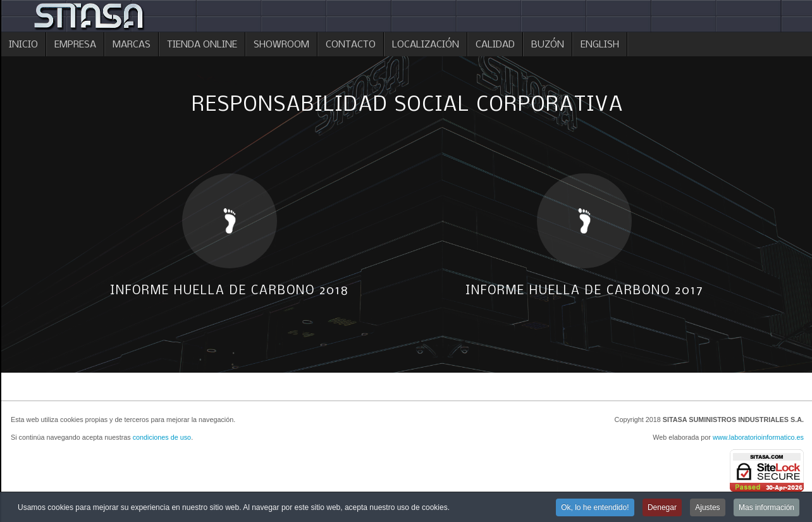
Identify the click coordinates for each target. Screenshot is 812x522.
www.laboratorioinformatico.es (758, 437)
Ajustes (707, 509)
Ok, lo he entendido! (595, 509)
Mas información (766, 509)
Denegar (662, 509)
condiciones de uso (162, 437)
